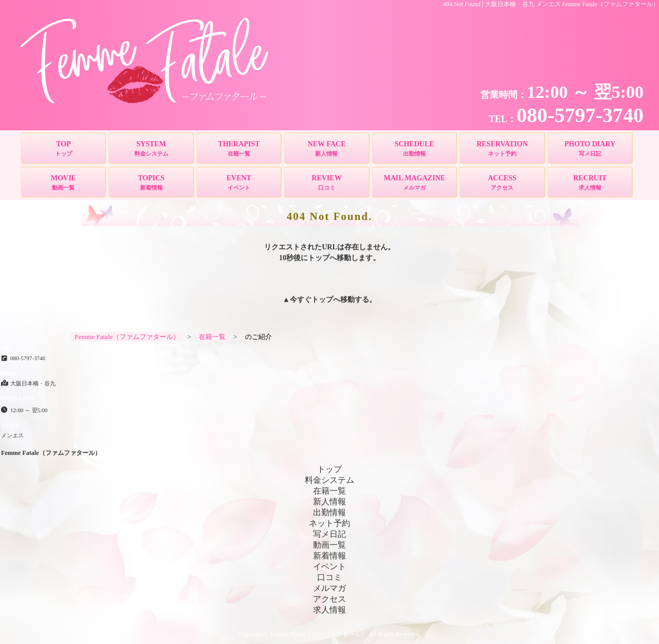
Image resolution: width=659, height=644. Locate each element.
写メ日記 (329, 534)
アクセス (329, 599)
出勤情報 (329, 512)
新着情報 (329, 556)
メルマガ (329, 588)
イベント (329, 566)
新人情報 (329, 502)
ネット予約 (329, 523)
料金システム (329, 480)
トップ (322, 300)
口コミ (329, 577)
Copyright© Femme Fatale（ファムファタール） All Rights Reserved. (329, 634)
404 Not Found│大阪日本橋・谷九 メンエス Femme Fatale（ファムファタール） (551, 4)
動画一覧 (329, 545)
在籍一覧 (329, 491)
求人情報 (329, 610)
